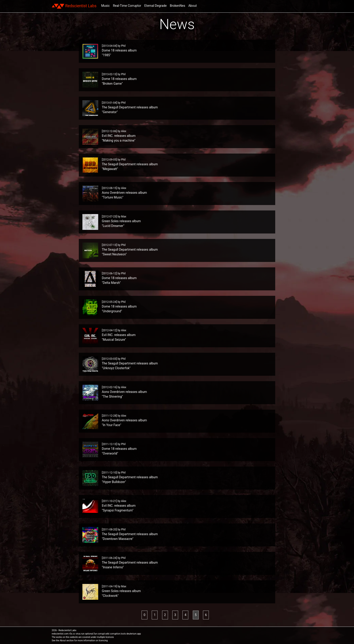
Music (105, 6)
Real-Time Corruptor (127, 6)
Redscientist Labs (74, 6)
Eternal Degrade (155, 6)
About (192, 6)
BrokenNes (177, 6)
